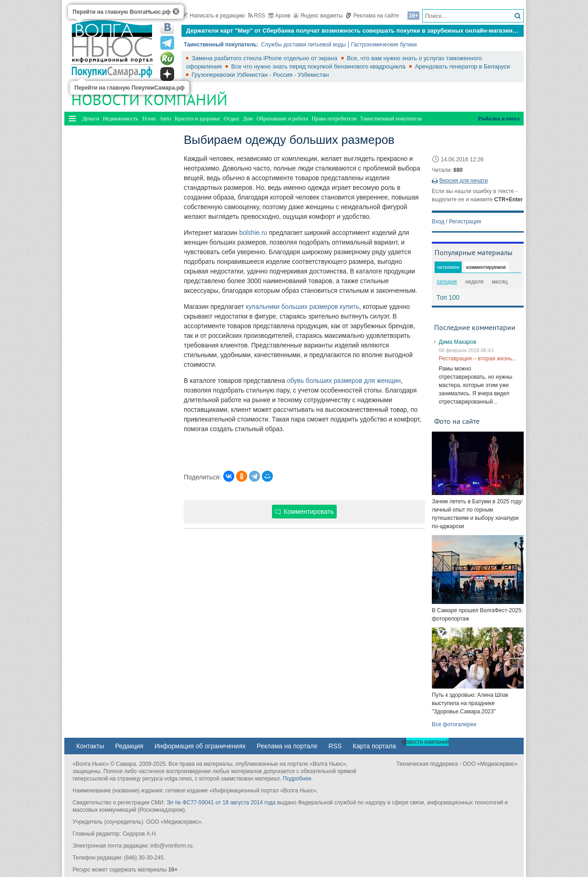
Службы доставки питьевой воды (303, 45)
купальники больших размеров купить (302, 307)
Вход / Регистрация (456, 222)
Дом (248, 119)
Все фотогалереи (454, 724)
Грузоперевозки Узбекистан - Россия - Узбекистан (260, 75)
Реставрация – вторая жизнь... (478, 359)
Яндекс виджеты (318, 16)
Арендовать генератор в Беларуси (462, 66)
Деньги (91, 119)
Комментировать (305, 512)
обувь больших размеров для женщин (344, 381)
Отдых (232, 119)
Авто (165, 119)
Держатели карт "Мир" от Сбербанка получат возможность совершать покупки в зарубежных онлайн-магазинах (353, 31)
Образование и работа (282, 119)
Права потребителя (334, 119)
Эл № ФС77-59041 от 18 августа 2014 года (221, 803)
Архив (280, 16)
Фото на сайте (457, 421)
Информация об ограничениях (200, 746)
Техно (149, 119)
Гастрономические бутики (384, 45)
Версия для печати (463, 181)
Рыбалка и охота (499, 119)
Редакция (129, 746)
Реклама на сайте (372, 16)
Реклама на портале (287, 746)
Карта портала (374, 746)
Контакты (90, 746)
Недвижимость (121, 119)
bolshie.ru (253, 233)
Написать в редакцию (213, 16)
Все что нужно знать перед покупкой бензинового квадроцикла (319, 66)
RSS (257, 16)
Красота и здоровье (197, 119)
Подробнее (297, 779)
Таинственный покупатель (391, 119)
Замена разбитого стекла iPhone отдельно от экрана (265, 58)
